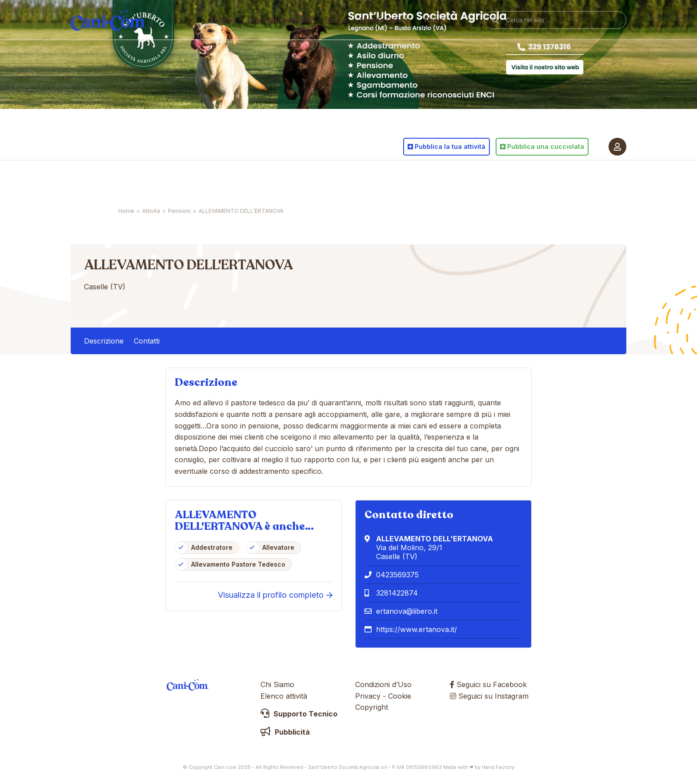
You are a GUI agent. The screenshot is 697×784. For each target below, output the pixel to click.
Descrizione (104, 341)
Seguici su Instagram (489, 696)
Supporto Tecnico (299, 714)
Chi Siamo (277, 684)
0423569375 (397, 575)
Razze (336, 180)
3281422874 (397, 593)
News (434, 180)
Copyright (372, 707)
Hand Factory (498, 767)
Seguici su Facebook (488, 684)
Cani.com (108, 180)
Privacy (368, 696)
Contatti (147, 341)
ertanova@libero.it (407, 611)
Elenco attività (284, 696)
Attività (222, 180)
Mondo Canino (386, 180)
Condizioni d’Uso (383, 684)
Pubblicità (285, 732)
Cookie (400, 696)
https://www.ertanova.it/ (417, 629)
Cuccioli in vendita (280, 180)
